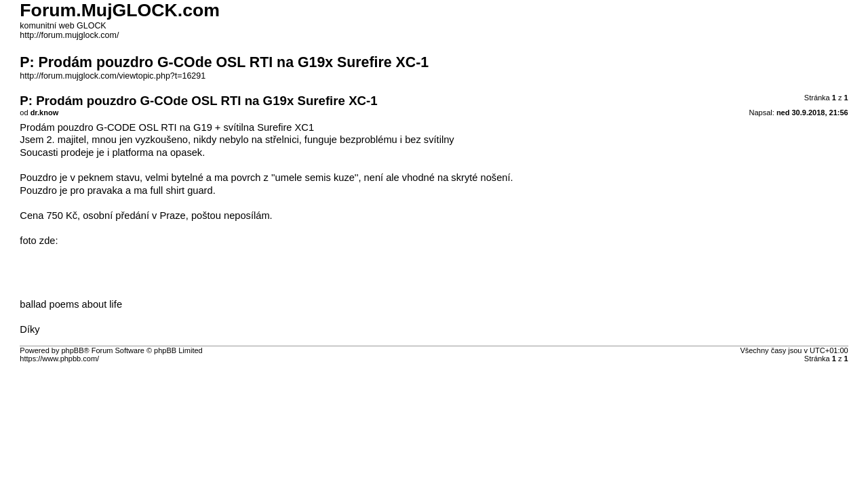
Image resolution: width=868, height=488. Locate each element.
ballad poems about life (71, 304)
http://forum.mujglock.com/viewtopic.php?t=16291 (113, 76)
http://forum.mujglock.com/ (69, 35)
